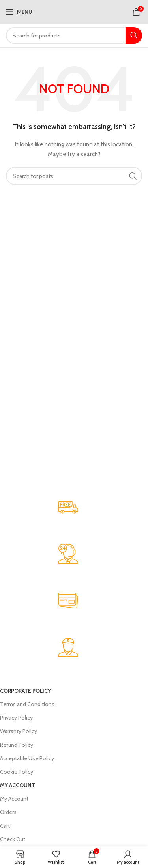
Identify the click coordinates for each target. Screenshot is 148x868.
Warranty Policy (19, 731)
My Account (18, 785)
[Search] (74, 36)
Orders (8, 812)
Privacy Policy (16, 718)
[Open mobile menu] (19, 12)
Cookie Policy (17, 772)
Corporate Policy (25, 691)
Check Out (13, 839)
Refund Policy (17, 745)
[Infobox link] (68, 521)
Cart (5, 826)
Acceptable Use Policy (27, 758)
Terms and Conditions (27, 704)
